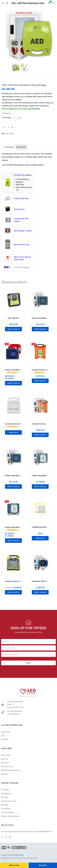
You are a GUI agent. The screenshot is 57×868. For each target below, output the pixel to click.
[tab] (9, 147)
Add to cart (14, 865)
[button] (49, 3)
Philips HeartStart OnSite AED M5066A (13, 527)
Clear (19, 118)
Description (9, 147)
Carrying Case (19, 209)
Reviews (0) (21, 147)
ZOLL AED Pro (13, 318)
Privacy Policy (21, 858)
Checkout (5, 739)
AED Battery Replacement (11, 770)
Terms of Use (33, 858)
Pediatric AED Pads (21, 199)
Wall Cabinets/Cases (9, 801)
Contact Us (5, 763)
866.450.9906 (12, 711)
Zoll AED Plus (19, 175)
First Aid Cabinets (8, 812)
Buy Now (43, 865)
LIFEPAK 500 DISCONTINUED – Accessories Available (40, 527)
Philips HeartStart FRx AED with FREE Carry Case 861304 (13, 370)
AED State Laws (7, 767)
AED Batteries (6, 794)
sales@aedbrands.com (44, 831)
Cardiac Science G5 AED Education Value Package (40, 424)
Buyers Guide (6, 755)
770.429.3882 (12, 714)
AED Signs (5, 805)
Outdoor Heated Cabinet (10, 816)
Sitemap (4, 774)
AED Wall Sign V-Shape (23, 231)
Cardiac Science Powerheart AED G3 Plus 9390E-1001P (13, 424)
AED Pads (5, 797)
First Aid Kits (6, 809)
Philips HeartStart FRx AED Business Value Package (13, 476)
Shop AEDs (5, 790)
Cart (3, 736)
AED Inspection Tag (21, 245)
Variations (6, 113)
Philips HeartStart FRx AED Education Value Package (40, 318)
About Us (5, 759)
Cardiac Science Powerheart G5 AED (40, 370)
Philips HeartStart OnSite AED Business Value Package (40, 476)
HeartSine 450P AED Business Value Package (40, 581)
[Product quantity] (8, 128)
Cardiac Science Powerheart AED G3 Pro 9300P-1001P (13, 581)
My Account (6, 732)
